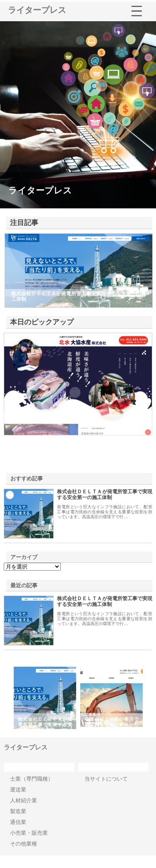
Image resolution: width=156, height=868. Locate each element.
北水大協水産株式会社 (41, 415)
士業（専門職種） (32, 779)
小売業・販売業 (29, 833)
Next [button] (151, 698)
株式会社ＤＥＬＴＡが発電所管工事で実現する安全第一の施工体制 (104, 495)
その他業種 (24, 844)
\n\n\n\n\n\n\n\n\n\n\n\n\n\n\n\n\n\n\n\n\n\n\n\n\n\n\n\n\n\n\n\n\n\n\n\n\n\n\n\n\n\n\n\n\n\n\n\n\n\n (32, 567)
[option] (45, 698)
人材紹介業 (24, 800)
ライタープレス (37, 10)
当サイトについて (106, 779)
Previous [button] (5, 698)
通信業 (18, 822)
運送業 (18, 790)
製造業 (18, 811)
